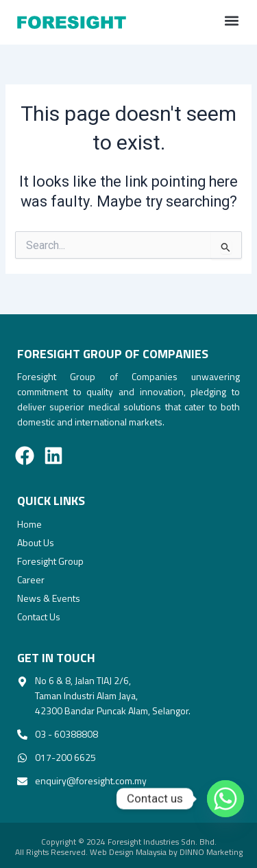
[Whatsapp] (219, 799)
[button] (231, 21)
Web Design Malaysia (128, 852)
